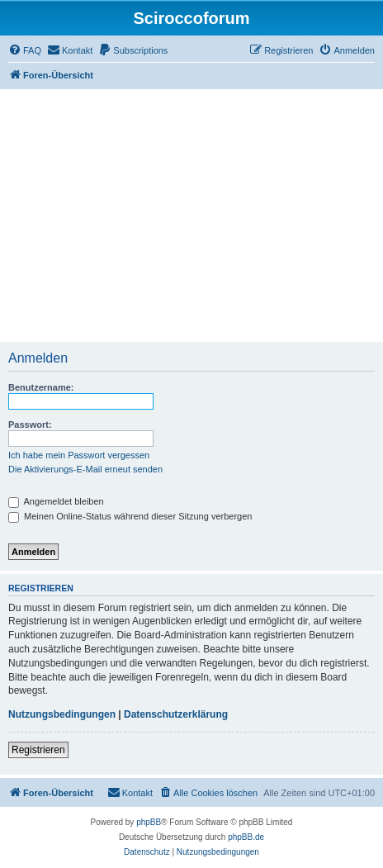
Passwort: (30, 425)
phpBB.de (246, 837)
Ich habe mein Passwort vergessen (79, 455)
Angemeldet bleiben (56, 501)
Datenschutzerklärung (176, 714)
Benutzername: (41, 387)
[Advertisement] (191, 216)
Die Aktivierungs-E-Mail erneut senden (85, 469)
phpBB (149, 822)
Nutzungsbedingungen (62, 714)
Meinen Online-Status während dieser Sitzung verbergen (130, 516)
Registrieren (38, 750)
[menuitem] (25, 50)
